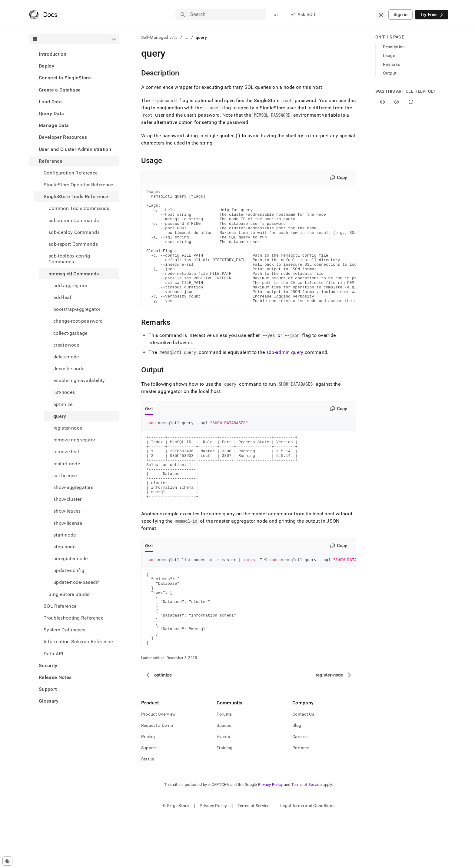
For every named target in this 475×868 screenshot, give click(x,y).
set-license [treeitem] (65, 476)
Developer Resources (63, 137)
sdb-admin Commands (74, 220)
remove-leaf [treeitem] (66, 452)
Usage (389, 55)
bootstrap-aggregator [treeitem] (77, 309)
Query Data (51, 113)
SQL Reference (60, 606)
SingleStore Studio (69, 594)
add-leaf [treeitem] (63, 297)
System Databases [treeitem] (65, 630)
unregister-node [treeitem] (71, 559)
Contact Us (303, 766)
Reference (51, 161)
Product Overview (158, 766)
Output (390, 73)
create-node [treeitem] (66, 345)
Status (148, 811)
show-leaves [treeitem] (67, 511)
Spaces (224, 777)
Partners (301, 800)
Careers (300, 788)
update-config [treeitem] (69, 570)
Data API (53, 654)
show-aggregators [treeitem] (73, 487)
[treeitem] (74, 54)
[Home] (43, 15)
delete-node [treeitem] (66, 357)
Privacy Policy (271, 836)
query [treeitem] (60, 416)
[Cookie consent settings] (7, 861)
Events (223, 788)
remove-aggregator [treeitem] (74, 440)
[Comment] (411, 102)
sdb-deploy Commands (74, 232)
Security (48, 665)
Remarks (392, 64)
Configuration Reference (71, 173)
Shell (149, 432)
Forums (224, 766)
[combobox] (381, 15)
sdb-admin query (285, 375)
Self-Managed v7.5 (159, 37)
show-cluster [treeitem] (67, 499)
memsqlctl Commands (74, 274)
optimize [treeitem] (63, 404)
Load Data (50, 102)
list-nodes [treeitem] (64, 392)
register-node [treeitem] (68, 428)
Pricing (148, 788)
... (187, 37)
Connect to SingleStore (65, 78)
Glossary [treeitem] (49, 701)
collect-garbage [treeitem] (70, 333)
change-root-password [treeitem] (78, 321)
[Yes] (382, 102)
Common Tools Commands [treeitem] (79, 208)
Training (224, 800)
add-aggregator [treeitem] (70, 286)
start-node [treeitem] (65, 535)
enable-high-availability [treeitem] (79, 380)
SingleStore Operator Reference (78, 185)
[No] (397, 102)
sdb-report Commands (73, 244)
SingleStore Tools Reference (76, 196)
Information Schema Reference (78, 642)
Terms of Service (307, 836)
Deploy (47, 66)
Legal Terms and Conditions (307, 857)
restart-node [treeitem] (67, 464)
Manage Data (54, 125)
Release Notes (55, 677)
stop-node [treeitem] (64, 547)
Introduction (53, 54)
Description (394, 47)
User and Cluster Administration (75, 149)
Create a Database (60, 90)
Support (48, 689)
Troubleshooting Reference (73, 618)
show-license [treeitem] (68, 523)
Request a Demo (157, 777)
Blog (297, 777)
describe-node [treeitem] (69, 369)
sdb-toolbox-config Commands (69, 259)
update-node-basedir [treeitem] (76, 582)
